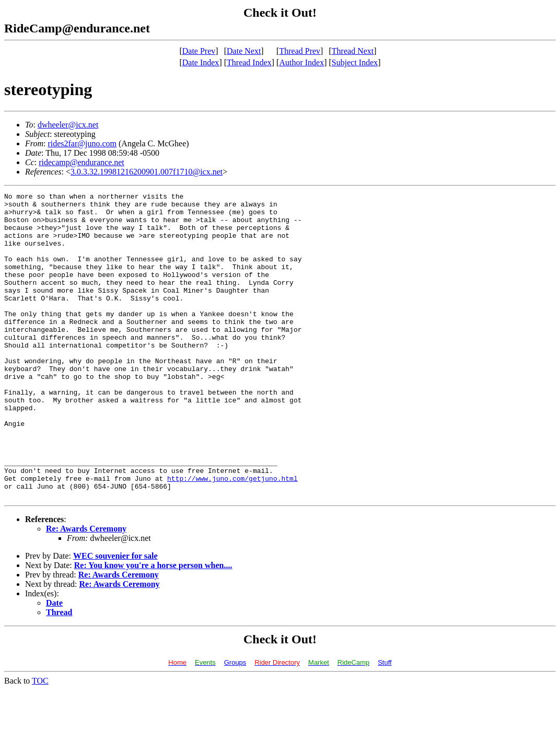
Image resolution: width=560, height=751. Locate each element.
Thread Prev (300, 51)
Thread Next (353, 51)
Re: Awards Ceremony (86, 590)
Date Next (244, 51)
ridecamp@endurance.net (81, 162)
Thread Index (249, 62)
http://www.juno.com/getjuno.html (232, 536)
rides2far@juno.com (82, 143)
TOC (40, 742)
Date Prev (199, 51)
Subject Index (355, 62)
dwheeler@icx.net (68, 125)
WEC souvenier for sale (115, 617)
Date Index (201, 62)
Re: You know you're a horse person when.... (153, 626)
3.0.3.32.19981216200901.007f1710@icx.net (147, 172)
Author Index (301, 62)
